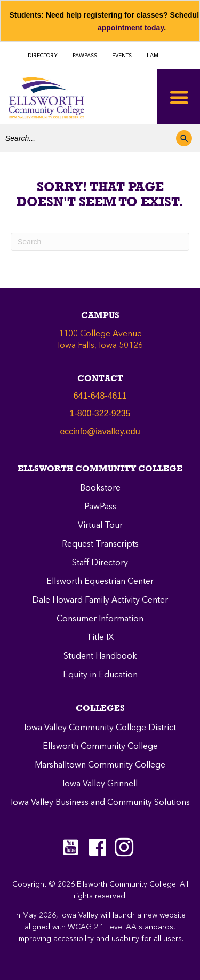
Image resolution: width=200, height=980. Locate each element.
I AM (153, 56)
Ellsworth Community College (100, 747)
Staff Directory (100, 563)
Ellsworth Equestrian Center (100, 582)
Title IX (100, 638)
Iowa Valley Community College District (100, 728)
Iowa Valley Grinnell (100, 784)
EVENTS (122, 56)
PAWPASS (85, 56)
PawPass (100, 507)
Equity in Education (100, 675)
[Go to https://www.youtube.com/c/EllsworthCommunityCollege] (71, 847)
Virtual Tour (100, 526)
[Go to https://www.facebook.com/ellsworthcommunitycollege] (98, 848)
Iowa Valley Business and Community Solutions (100, 803)
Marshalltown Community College (100, 765)
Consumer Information (100, 619)
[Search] (100, 242)
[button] (184, 138)
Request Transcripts (100, 544)
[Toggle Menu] (179, 97)
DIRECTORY (43, 56)
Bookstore (100, 488)
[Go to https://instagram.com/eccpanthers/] (124, 847)
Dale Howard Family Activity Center (100, 600)
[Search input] (88, 138)
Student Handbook (100, 657)
